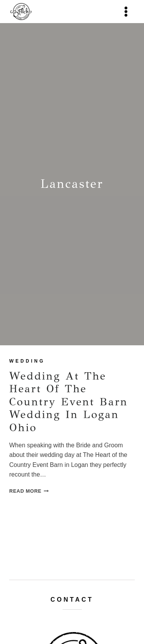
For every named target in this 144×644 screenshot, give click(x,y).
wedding (27, 361)
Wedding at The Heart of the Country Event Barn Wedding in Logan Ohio (69, 402)
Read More (29, 491)
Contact (72, 600)
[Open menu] (126, 11)
